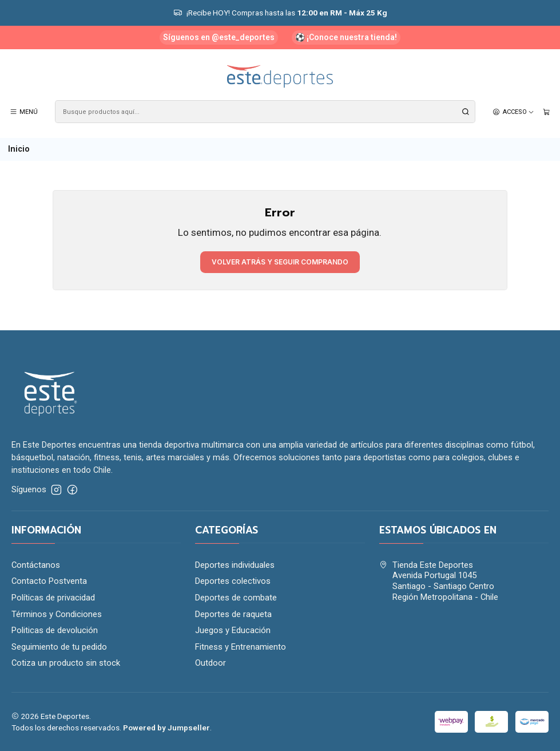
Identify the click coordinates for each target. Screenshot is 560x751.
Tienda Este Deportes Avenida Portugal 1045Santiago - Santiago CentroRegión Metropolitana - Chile (439, 581)
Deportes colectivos (233, 581)
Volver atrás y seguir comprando (280, 262)
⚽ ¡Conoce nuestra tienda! (346, 37)
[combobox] (265, 112)
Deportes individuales (235, 565)
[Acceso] (513, 112)
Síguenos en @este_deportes (219, 37)
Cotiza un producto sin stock (66, 663)
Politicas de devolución (55, 630)
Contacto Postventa (49, 581)
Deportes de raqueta (233, 614)
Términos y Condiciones (57, 614)
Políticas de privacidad (53, 598)
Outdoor (211, 663)
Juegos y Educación (233, 630)
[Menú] (24, 112)
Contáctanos (36, 565)
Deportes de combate (236, 598)
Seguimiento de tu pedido (59, 647)
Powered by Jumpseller (166, 728)
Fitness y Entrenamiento (241, 647)
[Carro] (546, 112)
